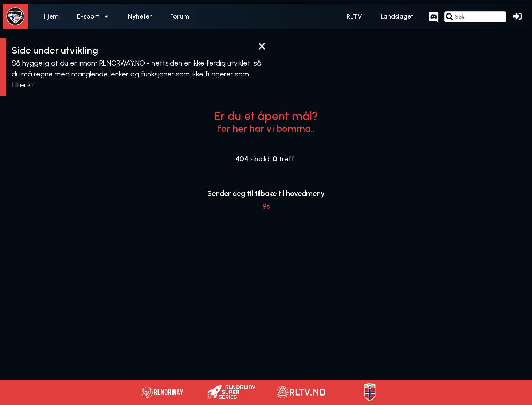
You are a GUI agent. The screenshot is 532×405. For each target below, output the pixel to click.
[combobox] (475, 17)
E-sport (93, 16)
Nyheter (140, 16)
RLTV (354, 16)
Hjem (51, 16)
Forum (180, 16)
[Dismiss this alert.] (262, 46)
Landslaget (397, 16)
